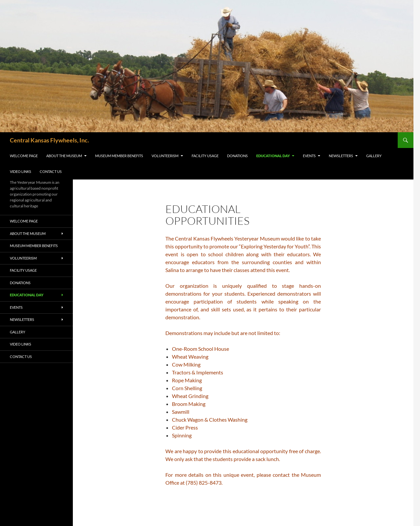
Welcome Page (24, 156)
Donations (237, 156)
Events (309, 156)
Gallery (374, 156)
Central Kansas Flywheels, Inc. (49, 140)
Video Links (21, 171)
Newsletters (341, 156)
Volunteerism (165, 156)
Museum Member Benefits (119, 156)
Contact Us (51, 171)
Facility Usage (205, 156)
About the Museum (64, 156)
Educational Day (273, 156)
